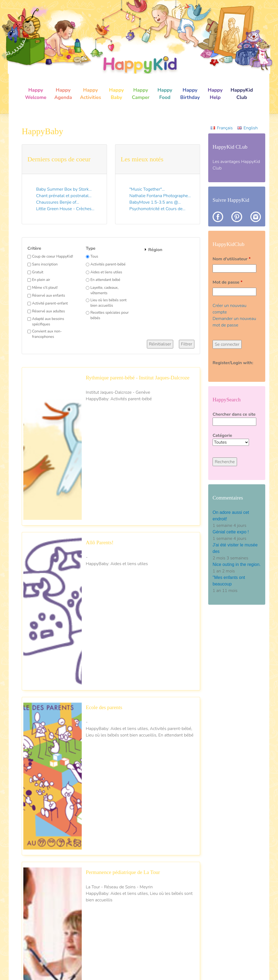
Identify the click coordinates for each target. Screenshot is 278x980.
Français (225, 128)
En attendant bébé (105, 280)
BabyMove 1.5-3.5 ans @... (155, 202)
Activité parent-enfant (50, 303)
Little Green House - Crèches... (65, 209)
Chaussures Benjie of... (58, 202)
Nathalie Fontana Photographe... (160, 196)
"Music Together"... (147, 189)
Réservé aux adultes (48, 311)
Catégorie (222, 435)
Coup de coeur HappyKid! (53, 257)
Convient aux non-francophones (47, 334)
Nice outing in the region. (237, 564)
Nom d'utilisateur (232, 259)
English (251, 128)
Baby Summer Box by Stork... (64, 189)
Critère (34, 248)
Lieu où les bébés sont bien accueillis (108, 303)
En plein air (41, 280)
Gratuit (38, 272)
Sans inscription (45, 264)
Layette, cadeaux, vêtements (105, 290)
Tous (94, 257)
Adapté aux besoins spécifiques (48, 322)
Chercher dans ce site (234, 414)
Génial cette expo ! (231, 532)
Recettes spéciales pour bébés (110, 315)
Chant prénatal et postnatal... (64, 196)
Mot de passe (228, 282)
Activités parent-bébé (108, 264)
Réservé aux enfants (49, 296)
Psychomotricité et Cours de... (157, 209)
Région (155, 250)
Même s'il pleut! (45, 288)
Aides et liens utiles (106, 272)
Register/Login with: (233, 363)
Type (91, 248)
